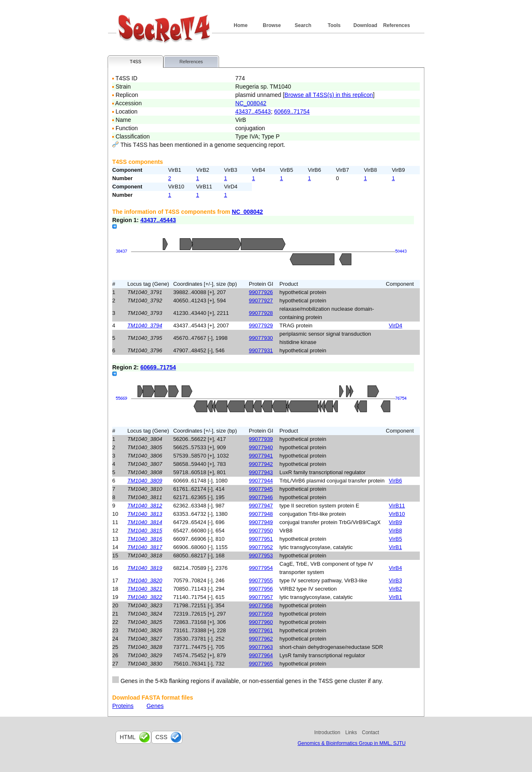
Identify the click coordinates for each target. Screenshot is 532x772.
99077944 (261, 481)
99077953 (261, 555)
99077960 (261, 622)
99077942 (261, 464)
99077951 (261, 539)
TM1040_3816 (145, 539)
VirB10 (397, 514)
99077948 (261, 514)
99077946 (261, 497)
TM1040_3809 (145, 481)
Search (303, 25)
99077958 (261, 605)
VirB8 (396, 531)
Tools (334, 25)
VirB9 (396, 522)
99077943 (261, 472)
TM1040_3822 (145, 597)
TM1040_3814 (145, 522)
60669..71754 (292, 111)
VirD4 (396, 325)
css (161, 737)
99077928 (261, 313)
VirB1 (396, 547)
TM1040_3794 (145, 325)
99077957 (261, 597)
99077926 (261, 292)
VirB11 (397, 506)
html (128, 737)
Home (240, 25)
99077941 (261, 456)
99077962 (261, 639)
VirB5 (396, 539)
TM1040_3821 (145, 589)
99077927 (261, 301)
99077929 (261, 325)
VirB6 (396, 481)
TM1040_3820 (145, 580)
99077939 (261, 439)
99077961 (261, 630)
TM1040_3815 (145, 531)
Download (365, 25)
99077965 (261, 664)
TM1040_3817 (145, 547)
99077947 (261, 506)
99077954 (261, 568)
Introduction (327, 732)
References (397, 25)
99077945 (261, 489)
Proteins (123, 706)
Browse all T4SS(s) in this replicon (329, 95)
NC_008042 (251, 103)
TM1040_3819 (145, 568)
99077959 (261, 614)
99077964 (261, 655)
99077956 (261, 589)
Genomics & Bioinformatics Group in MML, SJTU (352, 743)
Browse (272, 25)
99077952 (261, 547)
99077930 (261, 338)
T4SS (135, 62)
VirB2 (396, 589)
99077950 (261, 531)
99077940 (261, 447)
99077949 (261, 522)
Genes (155, 706)
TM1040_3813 (145, 514)
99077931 (261, 350)
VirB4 (396, 568)
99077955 (261, 580)
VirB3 (396, 580)
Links (351, 732)
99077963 (261, 647)
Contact (371, 732)
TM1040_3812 (145, 506)
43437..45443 (253, 111)
